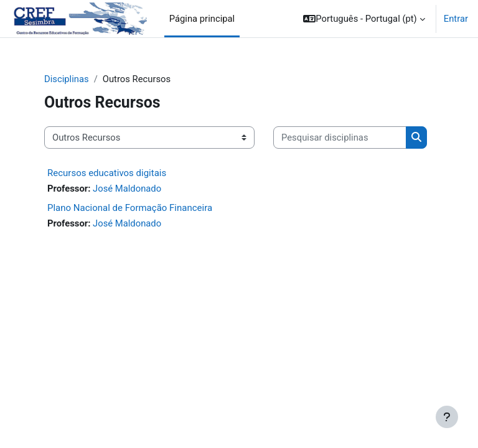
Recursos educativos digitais (107, 173)
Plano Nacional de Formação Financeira (130, 208)
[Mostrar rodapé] (447, 417)
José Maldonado (127, 189)
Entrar (456, 19)
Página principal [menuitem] (202, 19)
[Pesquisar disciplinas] (340, 138)
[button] (364, 19)
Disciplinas (67, 79)
